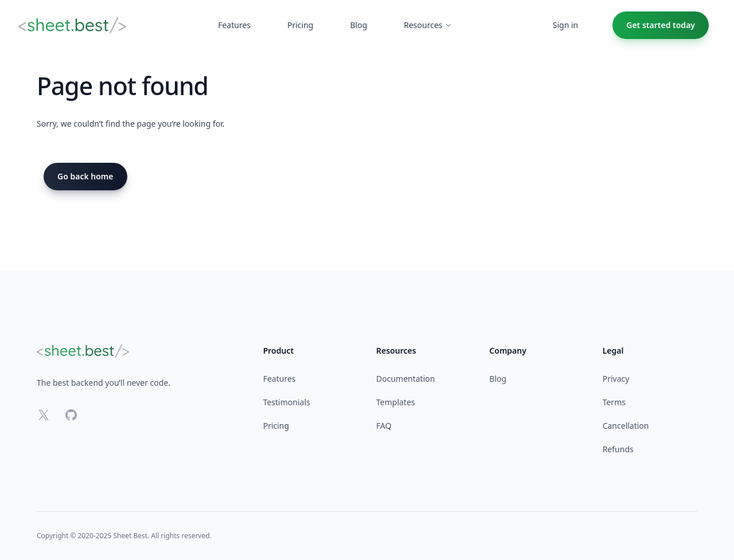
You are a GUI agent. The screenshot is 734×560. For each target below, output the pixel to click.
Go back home (85, 176)
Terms (614, 402)
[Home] (72, 25)
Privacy (616, 379)
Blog (498, 379)
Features (280, 379)
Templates (396, 402)
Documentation (405, 379)
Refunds (618, 449)
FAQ (384, 426)
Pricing (276, 426)
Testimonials (287, 402)
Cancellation (626, 426)
